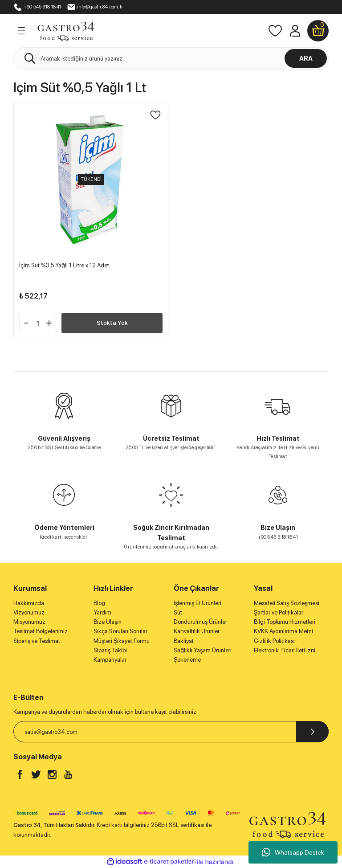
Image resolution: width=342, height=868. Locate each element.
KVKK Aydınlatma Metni (283, 631)
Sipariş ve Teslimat (37, 641)
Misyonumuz (29, 622)
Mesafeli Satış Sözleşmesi (287, 603)
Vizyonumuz (29, 612)
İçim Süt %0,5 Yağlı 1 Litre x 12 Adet (64, 265)
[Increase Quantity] (49, 323)
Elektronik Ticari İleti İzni (285, 650)
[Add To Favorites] (155, 115)
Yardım (102, 612)
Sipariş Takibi (110, 650)
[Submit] (312, 732)
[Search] (171, 58)
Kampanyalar (110, 659)
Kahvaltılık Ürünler (197, 631)
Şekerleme (187, 659)
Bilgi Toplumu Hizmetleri (285, 622)
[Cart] (318, 31)
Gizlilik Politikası (274, 641)
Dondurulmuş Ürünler (200, 622)
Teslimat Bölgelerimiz (41, 631)
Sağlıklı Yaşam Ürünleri (203, 650)
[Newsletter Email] (171, 732)
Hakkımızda (29, 603)
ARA (306, 58)
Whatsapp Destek (293, 852)
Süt (178, 612)
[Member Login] (295, 31)
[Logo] (65, 30)
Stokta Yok (112, 323)
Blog (99, 603)
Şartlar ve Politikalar (279, 612)
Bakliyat (184, 641)
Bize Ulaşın (108, 622)
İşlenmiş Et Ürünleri (197, 603)
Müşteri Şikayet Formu (122, 641)
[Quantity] (38, 323)
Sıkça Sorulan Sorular (120, 631)
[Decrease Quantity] (26, 323)
